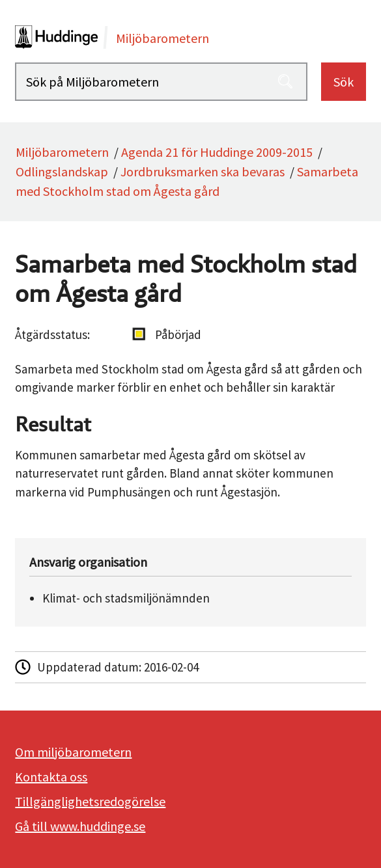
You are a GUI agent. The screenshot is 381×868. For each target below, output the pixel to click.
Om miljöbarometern (73, 752)
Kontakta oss (51, 777)
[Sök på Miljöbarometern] (161, 82)
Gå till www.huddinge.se (80, 826)
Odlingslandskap (62, 171)
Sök (344, 82)
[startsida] (190, 37)
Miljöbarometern (62, 152)
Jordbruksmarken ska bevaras (203, 171)
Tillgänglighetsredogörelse (90, 801)
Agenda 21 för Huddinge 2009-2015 (217, 152)
